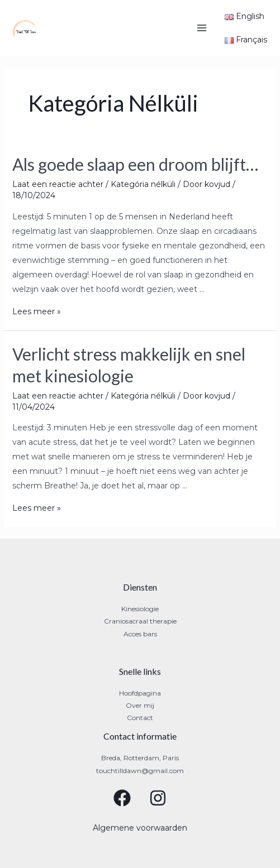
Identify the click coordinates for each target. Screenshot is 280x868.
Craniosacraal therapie (140, 621)
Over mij (140, 705)
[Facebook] (122, 798)
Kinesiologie (140, 609)
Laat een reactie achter (58, 184)
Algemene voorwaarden (140, 828)
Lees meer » (37, 311)
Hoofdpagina (140, 693)
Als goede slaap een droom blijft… (135, 164)
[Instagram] (158, 798)
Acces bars (140, 634)
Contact (140, 718)
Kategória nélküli (143, 184)
